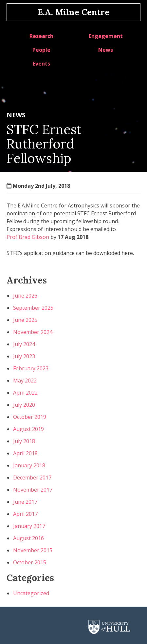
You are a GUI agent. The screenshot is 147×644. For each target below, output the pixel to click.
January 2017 (29, 526)
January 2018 (29, 465)
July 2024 (24, 344)
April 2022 (25, 393)
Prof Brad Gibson (28, 237)
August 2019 (28, 429)
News (106, 50)
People (41, 50)
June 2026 (25, 296)
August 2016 (28, 538)
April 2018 (25, 453)
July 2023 (24, 356)
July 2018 (24, 441)
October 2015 (30, 562)
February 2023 (31, 368)
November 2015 (33, 550)
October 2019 (30, 417)
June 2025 (25, 320)
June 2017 (25, 502)
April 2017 (25, 514)
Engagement (106, 36)
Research (41, 36)
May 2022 (25, 381)
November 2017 (33, 490)
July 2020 (24, 405)
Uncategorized (31, 593)
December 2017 (32, 478)
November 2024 (33, 332)
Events (41, 64)
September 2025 (33, 308)
